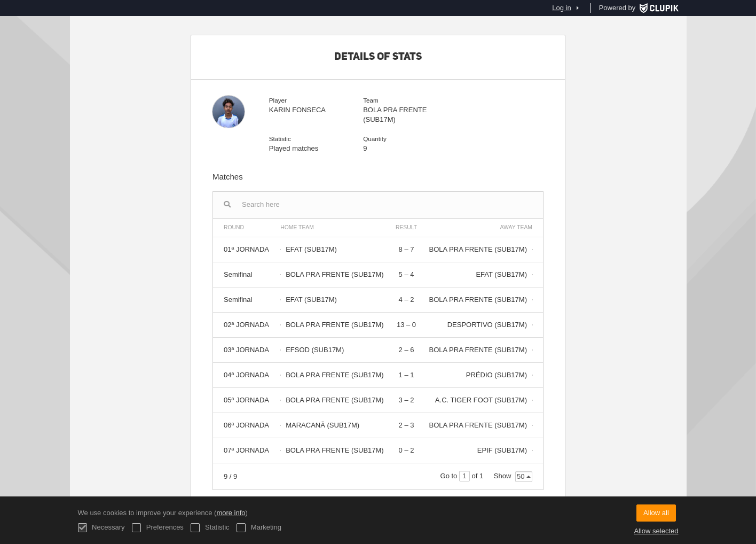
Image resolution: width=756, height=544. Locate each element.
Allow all (656, 513)
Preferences (158, 528)
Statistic (210, 528)
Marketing (259, 528)
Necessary (101, 528)
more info (231, 513)
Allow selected (656, 531)
